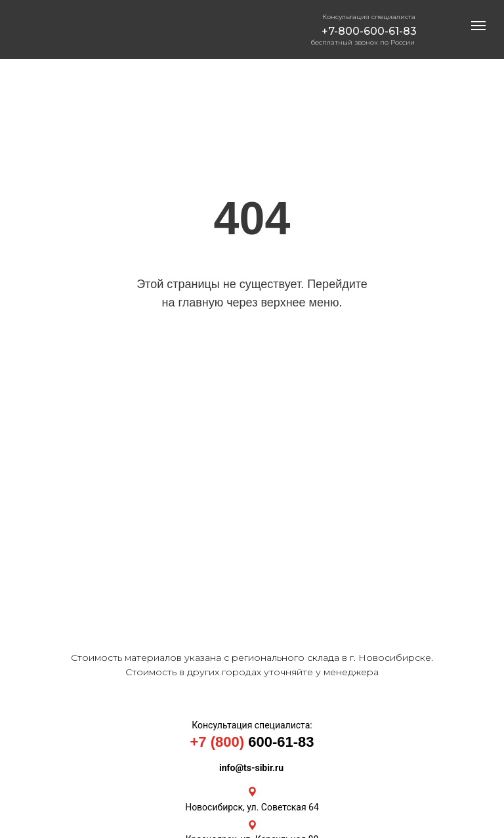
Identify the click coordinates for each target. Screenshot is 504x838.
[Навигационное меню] (478, 26)
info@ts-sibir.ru (251, 768)
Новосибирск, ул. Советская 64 (252, 807)
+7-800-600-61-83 (369, 31)
